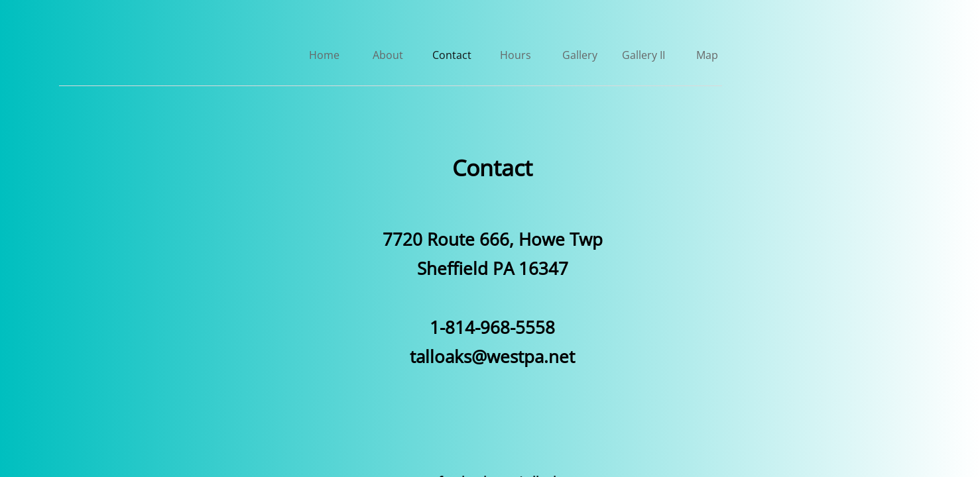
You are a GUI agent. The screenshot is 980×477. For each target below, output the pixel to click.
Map (707, 55)
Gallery (580, 55)
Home (324, 55)
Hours (516, 55)
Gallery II (643, 55)
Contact (452, 55)
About (388, 55)
